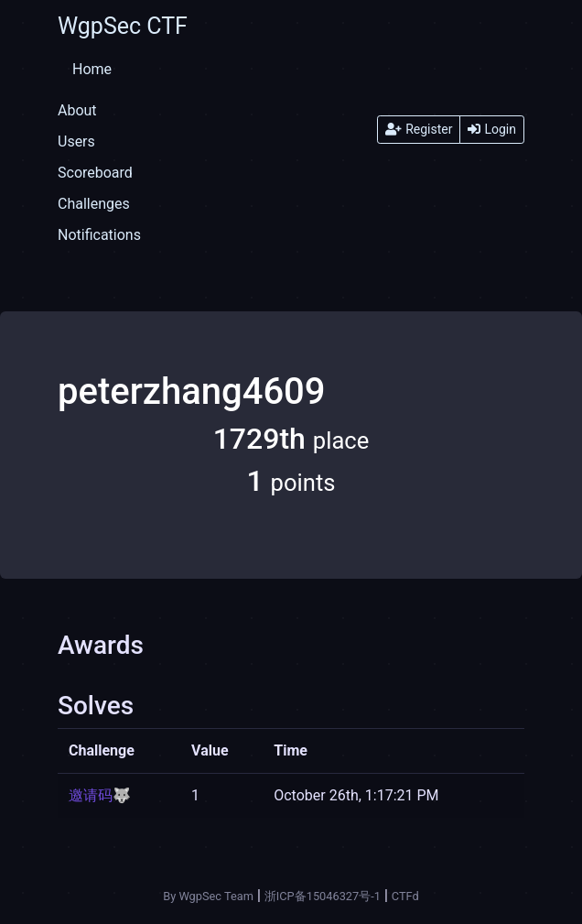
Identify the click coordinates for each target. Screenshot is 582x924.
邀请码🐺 (100, 795)
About (77, 110)
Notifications (99, 235)
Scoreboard (95, 173)
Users (76, 141)
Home (92, 69)
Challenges (94, 204)
